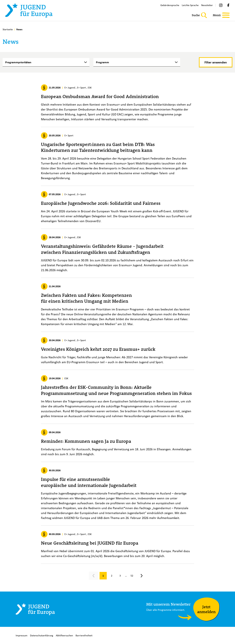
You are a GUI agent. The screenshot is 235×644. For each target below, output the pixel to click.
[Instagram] (221, 5)
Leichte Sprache (190, 5)
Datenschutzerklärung (42, 635)
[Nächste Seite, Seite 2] (142, 576)
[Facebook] (228, 5)
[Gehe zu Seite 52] (132, 576)
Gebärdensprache (170, 5)
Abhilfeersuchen (64, 635)
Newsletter (207, 5)
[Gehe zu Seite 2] (112, 576)
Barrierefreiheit (84, 635)
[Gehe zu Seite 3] (120, 576)
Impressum (22, 635)
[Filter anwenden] (216, 62)
